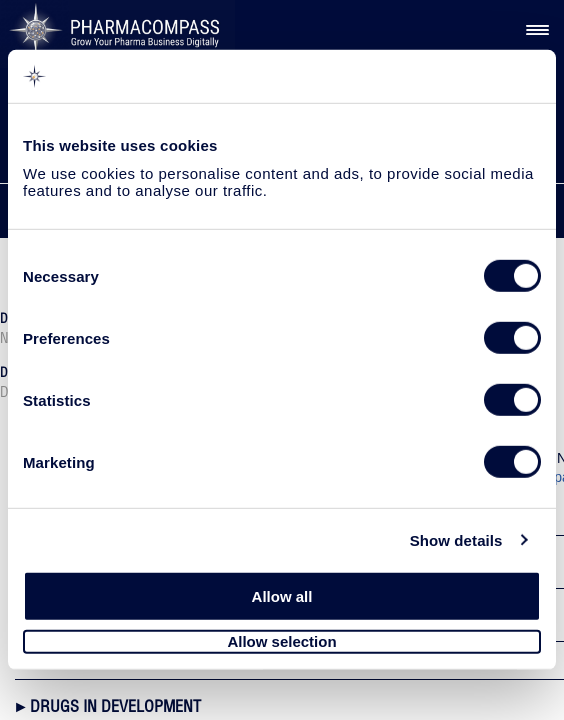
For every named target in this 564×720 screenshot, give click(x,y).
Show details (456, 539)
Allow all (282, 596)
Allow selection (281, 641)
